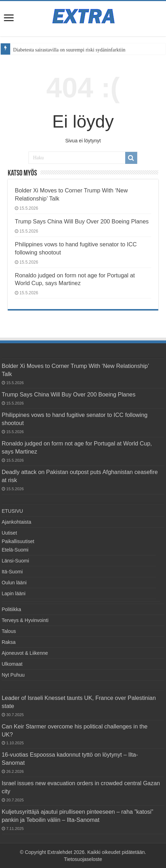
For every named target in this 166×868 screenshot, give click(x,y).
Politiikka (11, 609)
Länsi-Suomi (15, 561)
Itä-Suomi (12, 572)
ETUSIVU (12, 511)
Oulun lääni (14, 583)
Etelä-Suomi (15, 550)
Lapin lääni (14, 593)
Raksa (9, 642)
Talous (9, 631)
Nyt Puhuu (13, 675)
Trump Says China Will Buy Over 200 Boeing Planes (82, 221)
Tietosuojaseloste (83, 859)
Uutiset (9, 533)
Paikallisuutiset (18, 541)
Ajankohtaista (17, 522)
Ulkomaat (12, 664)
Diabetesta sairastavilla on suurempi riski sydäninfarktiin (69, 50)
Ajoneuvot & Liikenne (25, 653)
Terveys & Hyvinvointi (25, 620)
